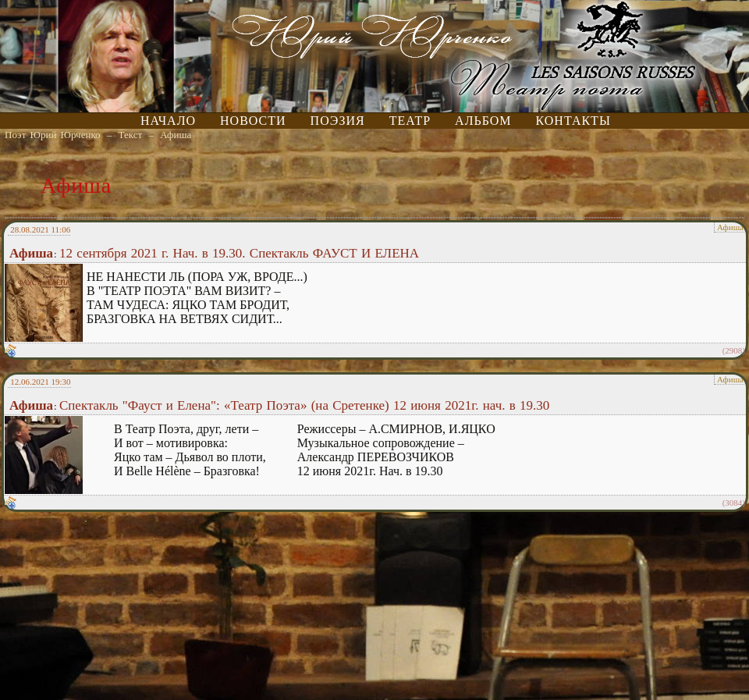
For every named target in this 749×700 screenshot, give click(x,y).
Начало (168, 121)
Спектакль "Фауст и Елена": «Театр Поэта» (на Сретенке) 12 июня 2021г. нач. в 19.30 (304, 405)
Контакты (573, 121)
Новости (253, 121)
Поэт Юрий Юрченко (53, 135)
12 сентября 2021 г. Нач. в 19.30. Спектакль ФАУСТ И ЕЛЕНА (239, 253)
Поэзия (338, 121)
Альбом (483, 121)
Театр (410, 121)
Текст (131, 135)
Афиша (176, 135)
